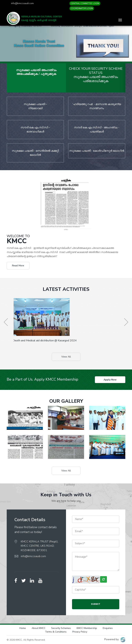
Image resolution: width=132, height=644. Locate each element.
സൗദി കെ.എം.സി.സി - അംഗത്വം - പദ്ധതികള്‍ (97, 130)
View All (66, 357)
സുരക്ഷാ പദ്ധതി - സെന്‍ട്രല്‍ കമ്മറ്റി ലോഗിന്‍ (35, 153)
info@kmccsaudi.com (22, 3)
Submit (96, 604)
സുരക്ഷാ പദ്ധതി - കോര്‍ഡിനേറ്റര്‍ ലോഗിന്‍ (97, 151)
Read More (18, 266)
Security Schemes (61, 628)
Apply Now (110, 379)
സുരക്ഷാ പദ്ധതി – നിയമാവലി (35, 106)
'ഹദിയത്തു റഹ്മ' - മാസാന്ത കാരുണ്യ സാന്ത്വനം (97, 106)
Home (23, 628)
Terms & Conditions (56, 632)
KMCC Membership (87, 628)
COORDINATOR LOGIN (82, 8)
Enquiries (108, 628)
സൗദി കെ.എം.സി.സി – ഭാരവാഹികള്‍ (35, 130)
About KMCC (38, 628)
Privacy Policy (80, 632)
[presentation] (6, 322)
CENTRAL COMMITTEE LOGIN (85, 3)
